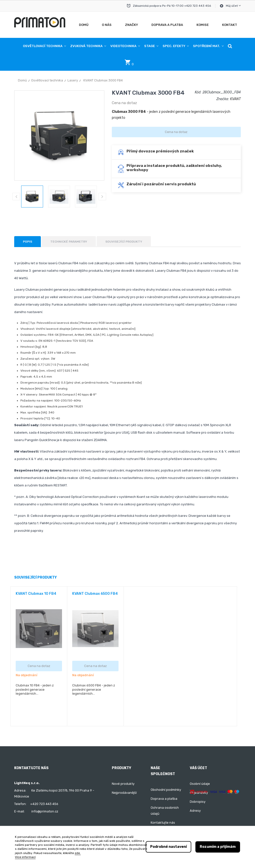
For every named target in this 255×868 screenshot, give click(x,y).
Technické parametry (69, 242)
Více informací (25, 857)
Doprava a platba (164, 799)
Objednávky (199, 793)
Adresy (195, 811)
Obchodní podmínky (166, 790)
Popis (28, 242)
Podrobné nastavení (168, 847)
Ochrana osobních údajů (165, 811)
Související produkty (124, 242)
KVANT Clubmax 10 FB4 (36, 594)
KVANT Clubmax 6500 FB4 (95, 594)
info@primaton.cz (45, 811)
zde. (78, 853)
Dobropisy (198, 802)
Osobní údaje (200, 784)
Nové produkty (123, 784)
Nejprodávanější (124, 793)
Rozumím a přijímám (218, 847)
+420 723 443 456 (44, 804)
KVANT (235, 99)
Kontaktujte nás (163, 823)
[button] (230, 46)
